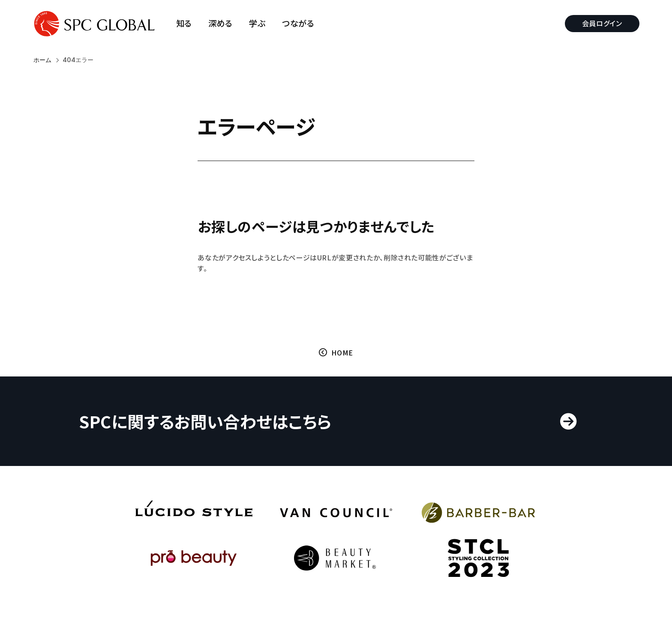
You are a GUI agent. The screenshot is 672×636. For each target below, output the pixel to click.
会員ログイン (601, 23)
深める (221, 23)
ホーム (42, 60)
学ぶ (258, 23)
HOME (342, 353)
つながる (299, 23)
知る (185, 23)
